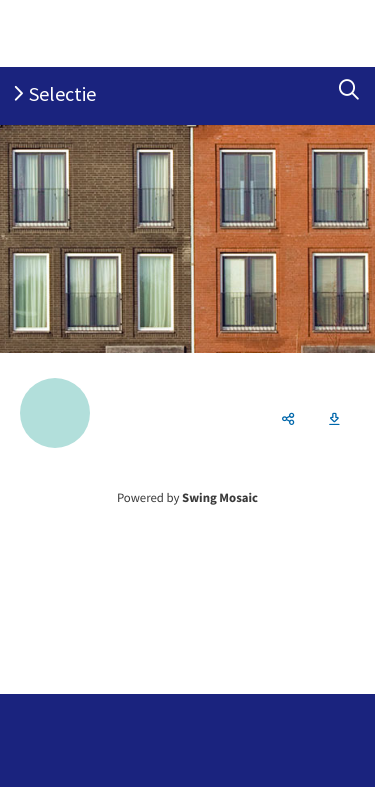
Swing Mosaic (220, 498)
